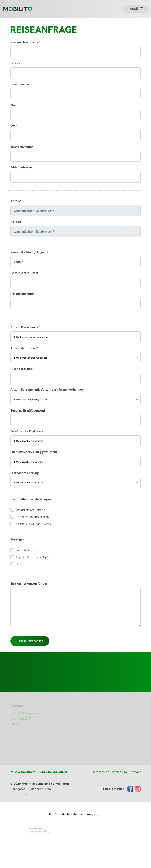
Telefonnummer (22, 147)
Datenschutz (100, 772)
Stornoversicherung (24, 473)
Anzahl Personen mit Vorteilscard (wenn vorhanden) (48, 389)
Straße (15, 63)
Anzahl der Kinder (24, 348)
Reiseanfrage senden (30, 641)
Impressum (119, 772)
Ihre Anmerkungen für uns (29, 583)
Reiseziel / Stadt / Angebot (29, 252)
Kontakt (135, 772)
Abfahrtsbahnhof (24, 294)
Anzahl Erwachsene (25, 327)
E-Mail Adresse (22, 167)
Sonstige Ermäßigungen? (28, 410)
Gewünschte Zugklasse (27, 431)
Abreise (16, 222)
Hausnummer (20, 84)
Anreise (16, 201)
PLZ (14, 105)
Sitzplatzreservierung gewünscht (34, 452)
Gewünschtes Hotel (24, 273)
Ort (14, 126)
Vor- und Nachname (25, 42)
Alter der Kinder (22, 369)
